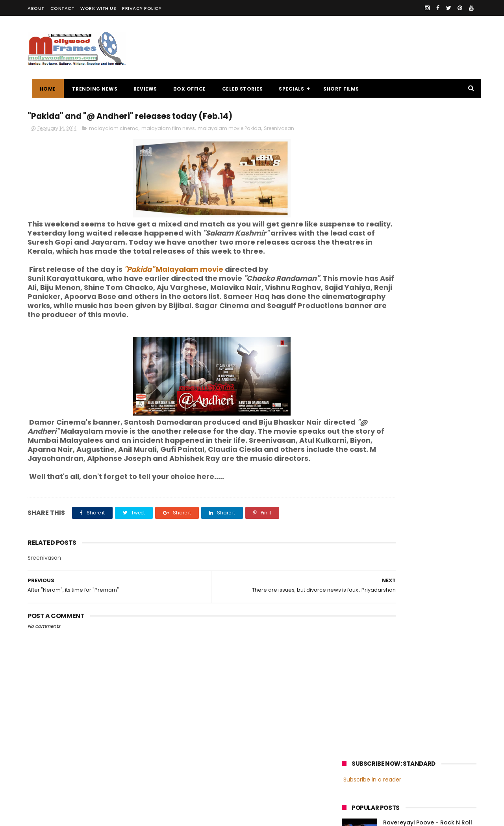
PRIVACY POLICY (142, 8)
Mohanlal (357, 571)
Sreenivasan (279, 131)
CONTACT (63, 8)
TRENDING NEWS (91, 89)
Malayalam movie (174, 281)
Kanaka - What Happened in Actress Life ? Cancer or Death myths (427, 255)
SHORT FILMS (337, 89)
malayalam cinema (114, 131)
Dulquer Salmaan (411, 600)
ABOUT (36, 8)
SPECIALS (287, 89)
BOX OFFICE (185, 89)
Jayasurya (359, 585)
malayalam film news (168, 131)
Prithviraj (431, 571)
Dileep (389, 585)
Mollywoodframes (55, 816)
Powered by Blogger (193, 816)
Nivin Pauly (420, 585)
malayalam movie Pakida (229, 131)
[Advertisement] (333, 47)
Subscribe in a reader (372, 132)
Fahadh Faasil (363, 600)
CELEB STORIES (238, 89)
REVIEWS (141, 89)
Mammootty (394, 571)
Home (44, 89)
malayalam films (425, 556)
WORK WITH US (98, 8)
